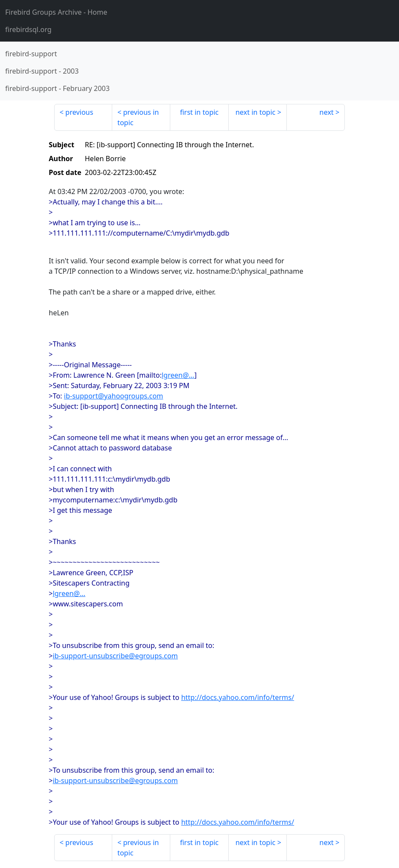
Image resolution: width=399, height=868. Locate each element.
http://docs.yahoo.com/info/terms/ (238, 697)
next (326, 112)
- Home (56, 12)
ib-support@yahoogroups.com (114, 396)
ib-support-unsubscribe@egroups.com (115, 656)
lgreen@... (178, 375)
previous (79, 112)
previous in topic (138, 117)
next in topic (255, 112)
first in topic (199, 112)
